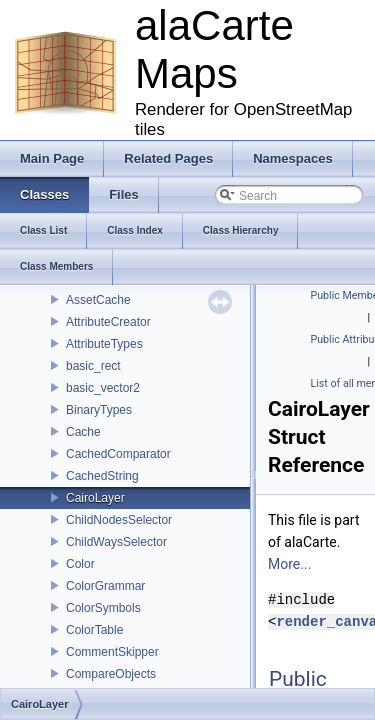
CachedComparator (118, 454)
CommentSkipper (112, 652)
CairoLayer (95, 498)
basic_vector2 (103, 388)
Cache (83, 432)
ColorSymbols (103, 608)
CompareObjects (111, 674)
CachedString (102, 476)
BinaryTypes (99, 410)
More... (289, 564)
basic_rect (93, 366)
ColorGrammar (105, 586)
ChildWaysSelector (116, 542)
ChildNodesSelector (119, 520)
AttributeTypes (104, 344)
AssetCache (98, 300)
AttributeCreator (108, 322)
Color (80, 564)
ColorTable (94, 630)
